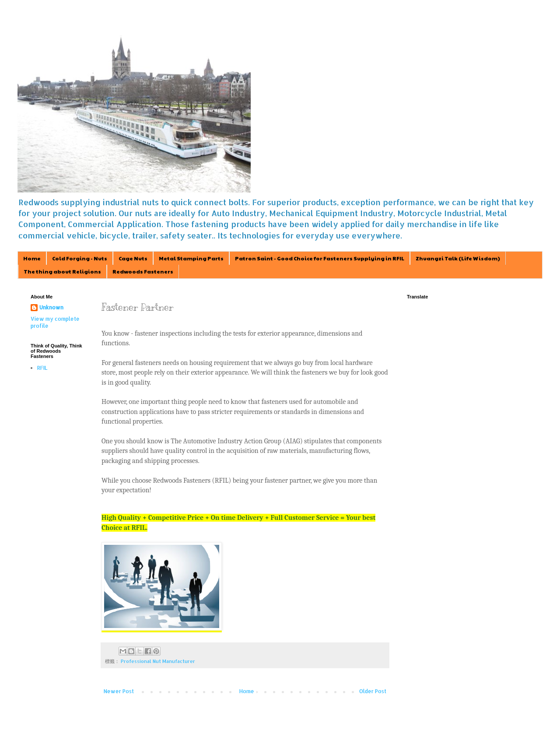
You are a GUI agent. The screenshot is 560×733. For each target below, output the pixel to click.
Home (32, 258)
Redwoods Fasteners (143, 271)
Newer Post (119, 691)
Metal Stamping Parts (191, 258)
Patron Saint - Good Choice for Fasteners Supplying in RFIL (320, 258)
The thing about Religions (62, 271)
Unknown (51, 307)
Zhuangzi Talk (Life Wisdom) (458, 258)
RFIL (42, 368)
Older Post (373, 691)
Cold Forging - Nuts (80, 258)
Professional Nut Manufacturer (158, 661)
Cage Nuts (133, 258)
